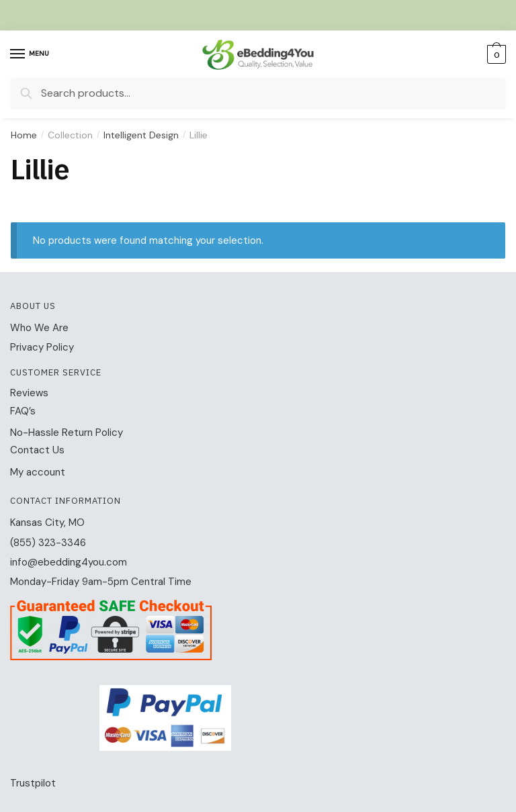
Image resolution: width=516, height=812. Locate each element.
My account (38, 472)
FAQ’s (23, 411)
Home (24, 135)
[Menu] (30, 54)
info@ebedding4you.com (69, 562)
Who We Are (39, 328)
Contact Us (37, 450)
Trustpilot (33, 783)
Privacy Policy (42, 347)
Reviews (29, 393)
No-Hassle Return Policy (67, 433)
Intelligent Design (141, 135)
